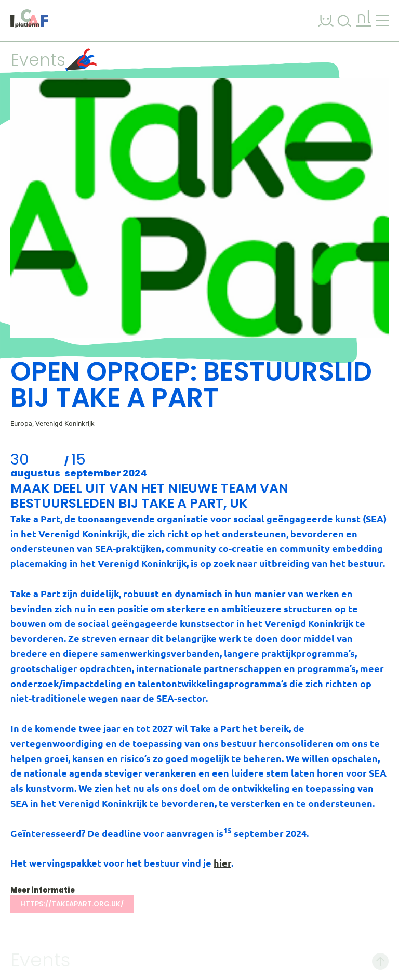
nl (364, 18)
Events (54, 60)
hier (222, 863)
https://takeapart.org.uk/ (72, 904)
